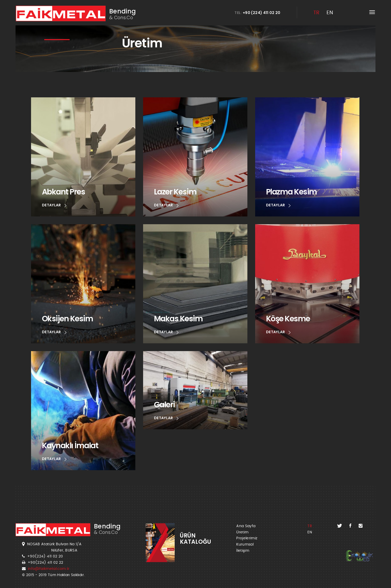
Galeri (164, 405)
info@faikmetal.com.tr (49, 569)
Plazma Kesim (292, 192)
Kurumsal (245, 545)
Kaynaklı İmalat (70, 445)
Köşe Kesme (288, 319)
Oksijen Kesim (68, 319)
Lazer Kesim (175, 192)
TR (316, 13)
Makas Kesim (178, 319)
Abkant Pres (64, 192)
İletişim (243, 551)
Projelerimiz (247, 538)
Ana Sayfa (246, 526)
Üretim (242, 532)
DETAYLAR (54, 205)
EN (330, 13)
